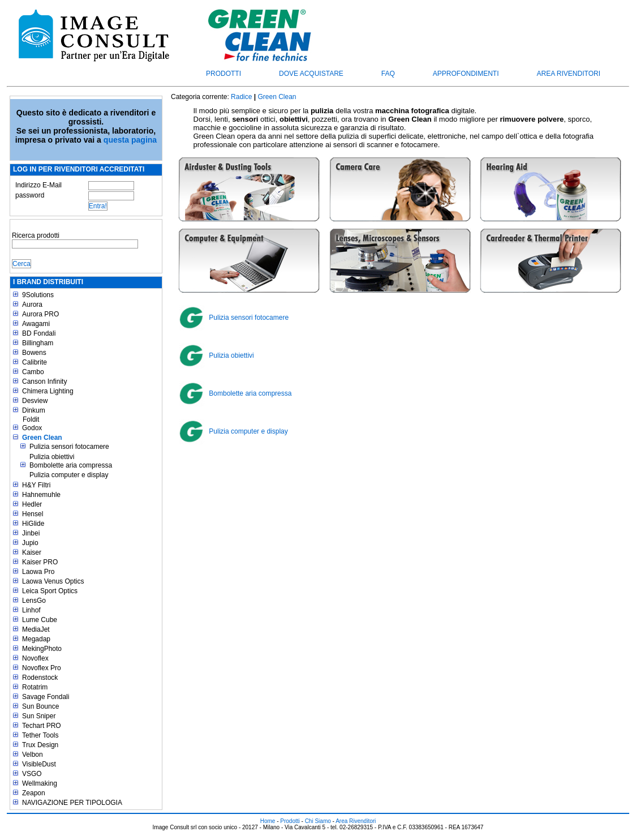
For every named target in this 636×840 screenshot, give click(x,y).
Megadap (36, 639)
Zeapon (34, 793)
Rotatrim (35, 687)
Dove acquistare (311, 74)
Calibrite (35, 362)
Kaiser (32, 552)
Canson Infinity (44, 382)
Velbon (33, 755)
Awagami (36, 324)
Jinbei (31, 533)
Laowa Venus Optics (53, 581)
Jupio (30, 543)
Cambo (33, 372)
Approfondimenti (466, 74)
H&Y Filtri (36, 485)
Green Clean (42, 438)
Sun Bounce (40, 706)
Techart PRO (42, 726)
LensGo (34, 601)
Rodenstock (40, 678)
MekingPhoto (42, 649)
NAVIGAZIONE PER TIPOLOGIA (72, 803)
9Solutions (38, 295)
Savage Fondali (46, 697)
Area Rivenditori (569, 74)
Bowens (34, 353)
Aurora (32, 305)
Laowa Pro (38, 572)
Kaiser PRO (40, 562)
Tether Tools (40, 735)
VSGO (32, 774)
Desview (35, 401)
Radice (241, 97)
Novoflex (35, 658)
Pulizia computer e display (69, 475)
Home (268, 821)
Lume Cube (40, 620)
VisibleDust (39, 764)
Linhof (31, 610)
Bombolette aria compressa (71, 465)
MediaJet (36, 629)
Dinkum (34, 410)
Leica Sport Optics (50, 591)
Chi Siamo (318, 821)
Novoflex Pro (42, 668)
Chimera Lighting (48, 391)
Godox (32, 428)
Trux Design (40, 745)
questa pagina (130, 140)
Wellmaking (40, 783)
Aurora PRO (40, 314)
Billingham (38, 343)
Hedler (32, 504)
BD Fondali (39, 333)
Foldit (31, 419)
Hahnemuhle (41, 495)
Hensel (33, 514)
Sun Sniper (39, 716)
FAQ (388, 74)
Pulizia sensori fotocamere (69, 447)
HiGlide (33, 524)
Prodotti (224, 74)
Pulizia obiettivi (52, 457)
